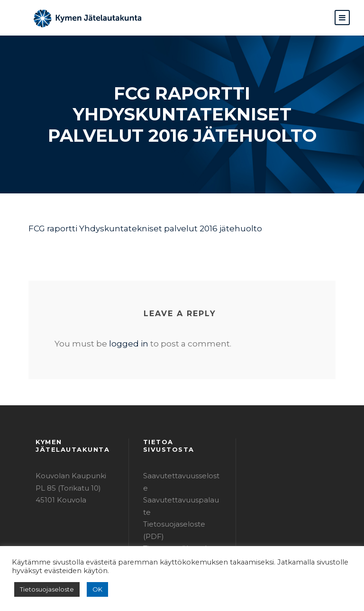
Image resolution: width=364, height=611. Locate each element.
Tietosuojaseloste (44, 589)
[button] (342, 18)
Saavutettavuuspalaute (179, 480)
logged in (118, 343)
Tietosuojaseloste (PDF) (181, 493)
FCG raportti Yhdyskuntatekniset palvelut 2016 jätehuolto (130, 228)
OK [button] (91, 589)
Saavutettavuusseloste (179, 469)
